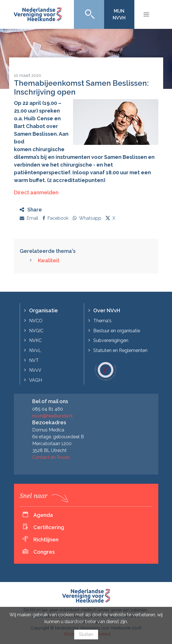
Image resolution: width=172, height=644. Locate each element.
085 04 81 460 (48, 409)
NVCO (36, 321)
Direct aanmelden (36, 192)
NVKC (35, 340)
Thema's (102, 321)
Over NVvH (107, 310)
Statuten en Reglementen (120, 350)
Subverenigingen (111, 340)
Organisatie (43, 310)
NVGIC (36, 331)
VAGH (36, 380)
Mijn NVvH (119, 14)
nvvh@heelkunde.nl (52, 416)
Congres (44, 552)
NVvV (35, 370)
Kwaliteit (49, 260)
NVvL (35, 350)
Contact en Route (51, 457)
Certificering (49, 527)
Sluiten (86, 634)
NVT (34, 360)
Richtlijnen (46, 540)
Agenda (43, 515)
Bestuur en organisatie (117, 331)
